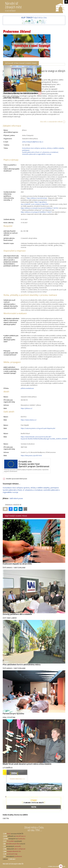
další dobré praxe (16, 498)
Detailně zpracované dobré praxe (17, 479)
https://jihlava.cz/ (27, 408)
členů (9, 834)
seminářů (17, 846)
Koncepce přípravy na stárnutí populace (23, 93)
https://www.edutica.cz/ (29, 420)
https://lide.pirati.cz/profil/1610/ (31, 455)
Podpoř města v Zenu (34, 18)
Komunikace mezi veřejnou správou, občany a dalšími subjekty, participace (31, 488)
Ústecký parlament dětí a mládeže (17, 614)
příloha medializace (27, 388)
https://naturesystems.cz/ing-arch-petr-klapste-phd (38, 428)
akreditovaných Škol (13, 844)
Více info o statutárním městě (51, 122)
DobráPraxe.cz (21, 836)
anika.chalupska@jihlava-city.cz (33, 142)
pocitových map (12, 854)
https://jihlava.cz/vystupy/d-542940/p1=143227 (36, 212)
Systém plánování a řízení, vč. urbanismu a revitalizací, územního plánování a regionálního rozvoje (40, 153)
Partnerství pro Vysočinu (13, 714)
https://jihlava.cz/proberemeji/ (37, 198)
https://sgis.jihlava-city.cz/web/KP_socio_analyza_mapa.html (35, 203)
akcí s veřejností (20, 849)
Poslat (5, 509)
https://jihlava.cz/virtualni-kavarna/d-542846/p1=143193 (39, 208)
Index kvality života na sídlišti (15, 815)
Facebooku (22, 839)
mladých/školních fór (14, 851)
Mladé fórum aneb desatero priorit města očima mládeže (27, 764)
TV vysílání (10, 841)
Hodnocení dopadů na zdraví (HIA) (17, 564)
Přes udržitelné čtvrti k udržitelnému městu (22, 665)
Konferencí (18, 856)
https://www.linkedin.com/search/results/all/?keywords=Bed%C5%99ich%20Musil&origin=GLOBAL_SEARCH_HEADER (44, 438)
